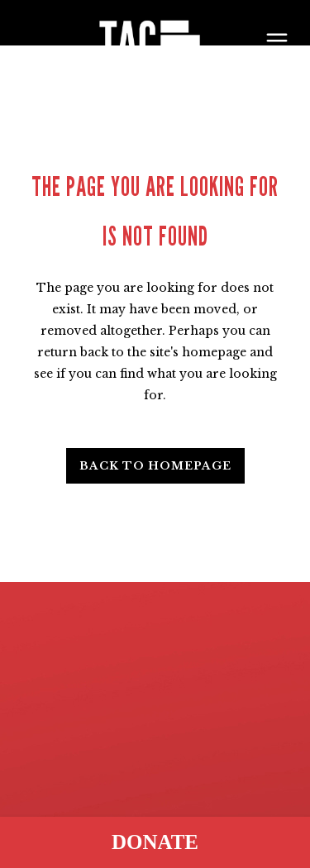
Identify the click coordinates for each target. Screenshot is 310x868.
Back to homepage (155, 466)
